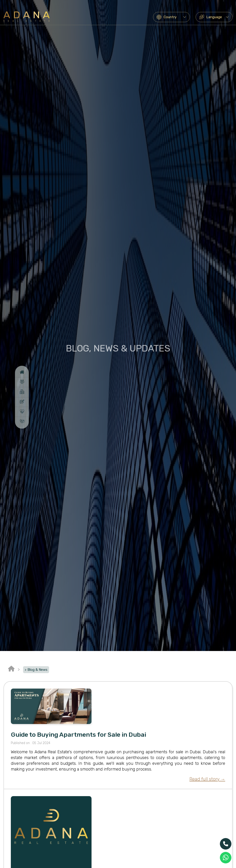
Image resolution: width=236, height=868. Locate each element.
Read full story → (207, 779)
